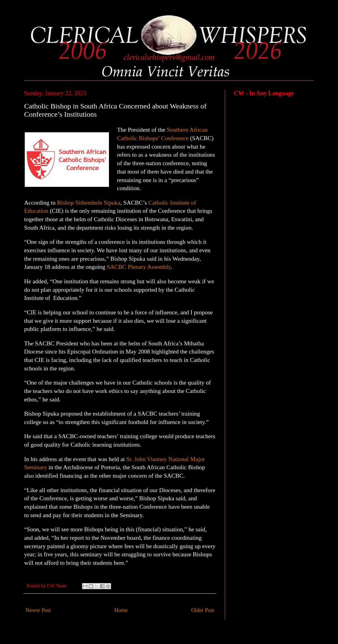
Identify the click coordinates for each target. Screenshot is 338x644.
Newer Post (38, 610)
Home (121, 610)
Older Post (203, 610)
